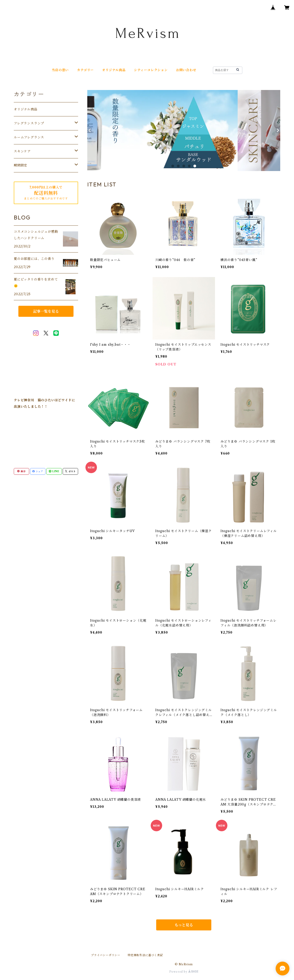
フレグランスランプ (29, 123)
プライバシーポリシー (106, 955)
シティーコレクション (151, 70)
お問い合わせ (186, 70)
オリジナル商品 (114, 70)
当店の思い (60, 70)
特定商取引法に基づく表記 (145, 955)
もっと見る (184, 925)
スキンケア (22, 151)
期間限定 (21, 165)
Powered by (184, 972)
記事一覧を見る (46, 311)
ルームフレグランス (29, 137)
